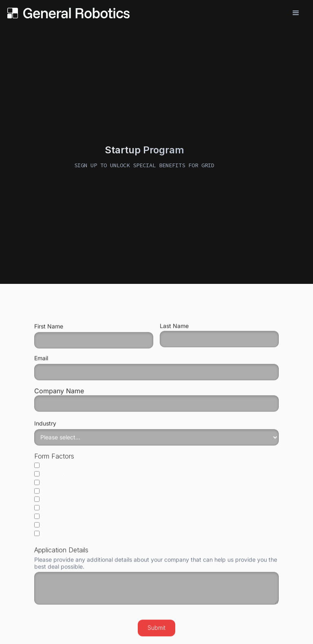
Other (48, 538)
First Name (49, 330)
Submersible (57, 529)
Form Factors (54, 460)
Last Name (174, 330)
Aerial (48, 469)
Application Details (61, 553)
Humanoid (54, 487)
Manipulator (56, 504)
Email (41, 362)
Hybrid (49, 495)
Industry (45, 427)
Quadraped (56, 521)
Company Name (156, 403)
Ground (50, 478)
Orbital (49, 512)
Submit (156, 631)
